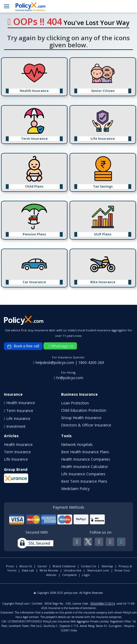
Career (42, 566)
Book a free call (23, 346)
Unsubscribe (73, 570)
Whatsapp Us (61, 346)
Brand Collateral (64, 566)
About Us (26, 566)
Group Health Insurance (81, 418)
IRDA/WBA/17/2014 (103, 604)
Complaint (69, 575)
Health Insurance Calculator (85, 467)
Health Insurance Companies (86, 459)
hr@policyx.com (68, 378)
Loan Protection (75, 403)
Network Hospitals (77, 444)
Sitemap (107, 566)
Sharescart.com (98, 570)
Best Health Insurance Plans (85, 452)
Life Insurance (16, 459)
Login (86, 575)
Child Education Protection (84, 410)
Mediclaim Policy (75, 489)
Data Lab (28, 570)
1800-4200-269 (91, 362)
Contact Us (88, 566)
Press (10, 566)
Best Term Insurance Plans (84, 481)
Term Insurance (17, 452)
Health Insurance (18, 444)
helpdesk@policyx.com (54, 362)
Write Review (49, 570)
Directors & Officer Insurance (86, 425)
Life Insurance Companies (83, 474)
